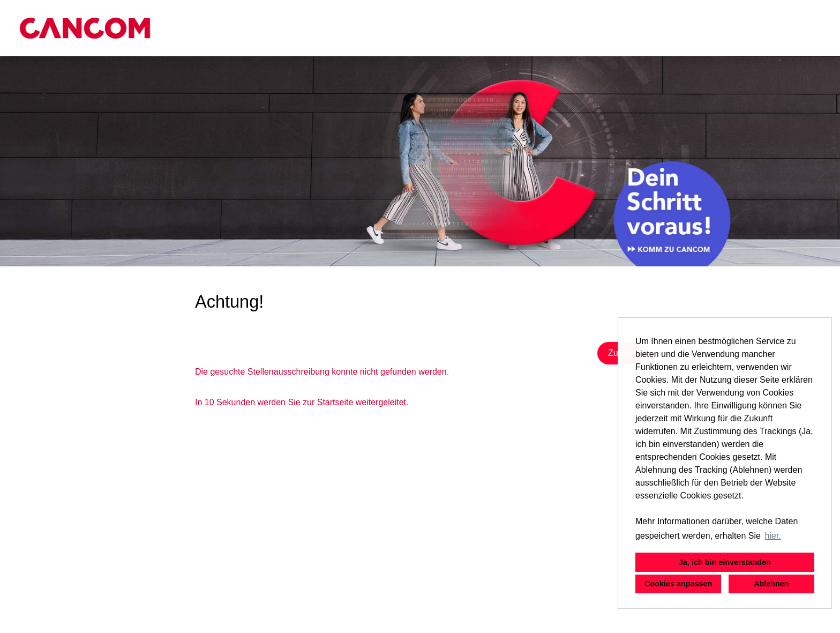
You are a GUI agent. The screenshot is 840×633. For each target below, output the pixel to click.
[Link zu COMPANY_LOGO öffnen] (85, 28)
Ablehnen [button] (771, 584)
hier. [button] (773, 536)
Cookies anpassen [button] (678, 584)
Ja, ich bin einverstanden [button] (725, 562)
